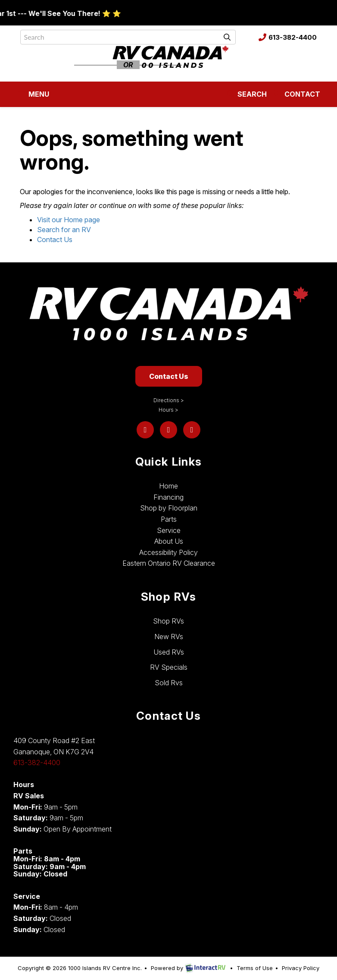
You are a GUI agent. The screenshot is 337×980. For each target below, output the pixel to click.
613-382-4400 (287, 37)
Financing (168, 497)
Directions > (169, 400)
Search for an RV (64, 230)
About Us (169, 541)
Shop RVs (168, 621)
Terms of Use (255, 968)
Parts (169, 519)
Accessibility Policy (168, 552)
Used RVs (169, 652)
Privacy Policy (301, 968)
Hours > (168, 410)
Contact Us (55, 239)
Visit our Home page (69, 220)
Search (246, 96)
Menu (34, 96)
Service (169, 530)
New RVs (169, 637)
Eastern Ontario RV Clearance (169, 563)
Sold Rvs (169, 683)
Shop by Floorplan (169, 508)
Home (168, 486)
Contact (297, 96)
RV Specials (169, 667)
